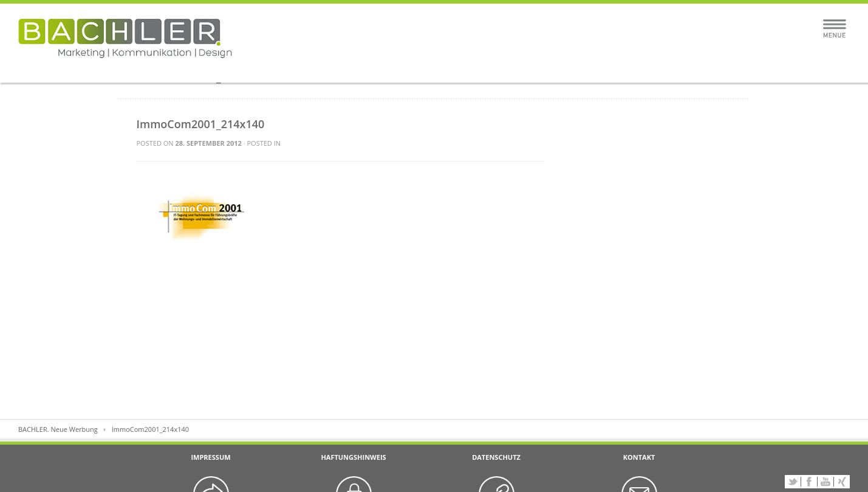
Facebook (809, 482)
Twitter (793, 482)
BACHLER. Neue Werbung (58, 429)
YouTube (825, 482)
